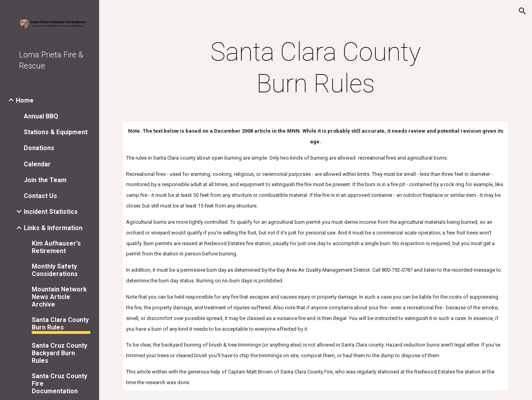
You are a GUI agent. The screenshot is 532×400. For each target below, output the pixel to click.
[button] (522, 11)
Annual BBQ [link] (41, 116)
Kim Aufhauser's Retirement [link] (56, 247)
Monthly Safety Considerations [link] (55, 270)
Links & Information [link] (53, 228)
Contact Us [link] (40, 196)
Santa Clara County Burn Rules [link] (60, 324)
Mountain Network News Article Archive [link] (59, 297)
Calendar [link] (37, 164)
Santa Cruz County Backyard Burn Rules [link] (59, 353)
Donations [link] (39, 148)
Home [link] (25, 100)
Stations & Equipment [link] (56, 132)
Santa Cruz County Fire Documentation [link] (59, 384)
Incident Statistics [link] (51, 212)
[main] (315, 68)
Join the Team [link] (45, 180)
